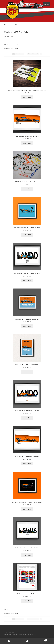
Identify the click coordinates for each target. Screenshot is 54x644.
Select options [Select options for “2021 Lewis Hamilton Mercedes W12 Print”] (27, 555)
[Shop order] (11, 45)
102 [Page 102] (33, 54)
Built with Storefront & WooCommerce (24, 634)
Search (27, 641)
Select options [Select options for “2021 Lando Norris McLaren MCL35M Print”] (27, 326)
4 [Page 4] (22, 54)
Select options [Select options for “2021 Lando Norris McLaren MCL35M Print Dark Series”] (27, 509)
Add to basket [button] (27, 97)
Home (7, 25)
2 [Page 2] (16, 54)
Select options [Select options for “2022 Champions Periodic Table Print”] (27, 601)
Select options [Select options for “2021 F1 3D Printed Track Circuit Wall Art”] (27, 189)
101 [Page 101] (29, 54)
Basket (42, 640)
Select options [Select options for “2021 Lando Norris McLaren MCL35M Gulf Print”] (27, 235)
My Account (9, 641)
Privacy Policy (8, 634)
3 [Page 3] (19, 54)
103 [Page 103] (37, 54)
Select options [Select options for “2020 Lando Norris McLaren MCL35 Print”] (27, 143)
